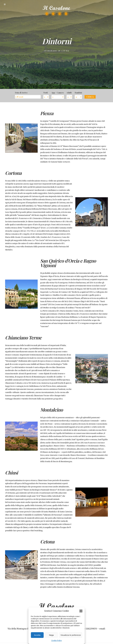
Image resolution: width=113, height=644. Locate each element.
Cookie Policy (57, 641)
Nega (51, 635)
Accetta (37, 635)
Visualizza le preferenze (71, 635)
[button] (81, 611)
